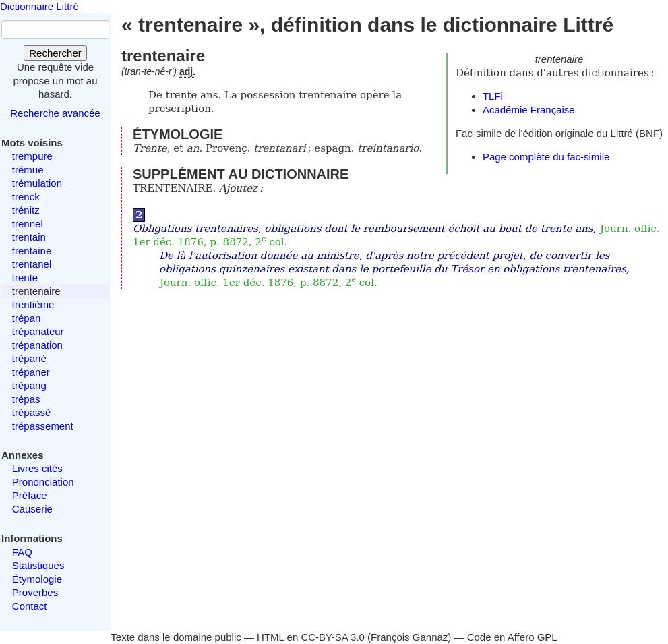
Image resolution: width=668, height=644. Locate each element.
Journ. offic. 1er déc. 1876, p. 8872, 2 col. (269, 283)
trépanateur (38, 331)
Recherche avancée (55, 113)
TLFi (493, 96)
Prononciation (43, 482)
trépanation (37, 345)
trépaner (31, 372)
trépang (29, 385)
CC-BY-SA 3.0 (333, 637)
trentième (33, 304)
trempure (32, 156)
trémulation (37, 183)
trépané (29, 358)
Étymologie (37, 579)
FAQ (22, 552)
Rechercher (55, 53)
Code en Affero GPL (512, 637)
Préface (30, 495)
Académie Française (529, 110)
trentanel (32, 264)
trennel (28, 224)
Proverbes (35, 592)
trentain (29, 237)
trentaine (32, 251)
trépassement (43, 426)
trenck (26, 197)
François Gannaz (409, 637)
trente (25, 277)
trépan (27, 318)
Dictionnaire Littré (39, 6)
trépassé (32, 412)
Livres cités (37, 468)
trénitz (26, 210)
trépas (26, 399)
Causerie (32, 509)
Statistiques (38, 565)
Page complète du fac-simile (546, 157)
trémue (28, 170)
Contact (30, 606)
